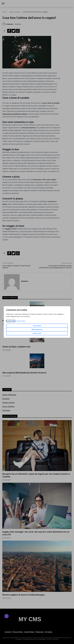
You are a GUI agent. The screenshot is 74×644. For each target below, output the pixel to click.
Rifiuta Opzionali (37, 329)
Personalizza (37, 326)
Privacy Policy (21, 321)
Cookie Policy (11, 321)
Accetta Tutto (37, 333)
